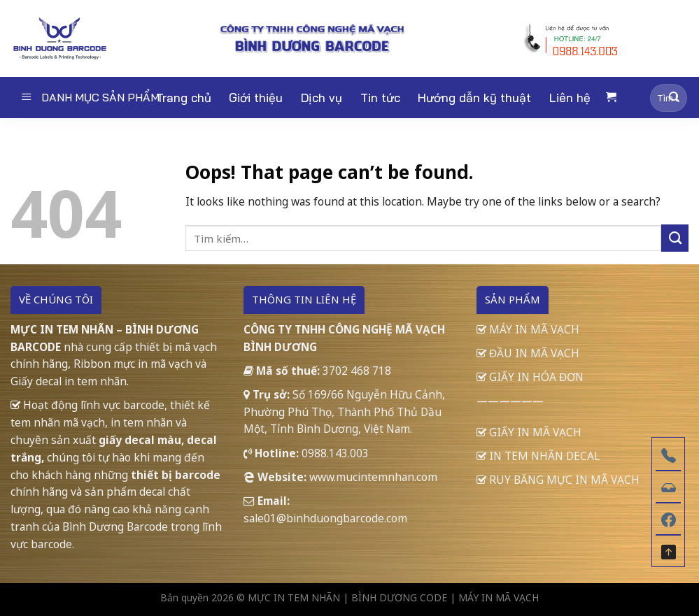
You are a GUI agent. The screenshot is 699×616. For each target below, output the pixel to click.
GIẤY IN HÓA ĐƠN (530, 377)
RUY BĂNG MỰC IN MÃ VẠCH (558, 480)
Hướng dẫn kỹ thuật (474, 98)
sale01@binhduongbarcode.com (325, 518)
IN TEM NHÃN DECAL (538, 456)
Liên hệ (570, 98)
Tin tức (380, 98)
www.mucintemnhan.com (373, 477)
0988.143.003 (335, 453)
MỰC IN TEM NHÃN (294, 597)
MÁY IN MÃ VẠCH (528, 329)
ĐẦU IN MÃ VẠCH (528, 353)
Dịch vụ (322, 98)
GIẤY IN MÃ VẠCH (529, 432)
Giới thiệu (256, 98)
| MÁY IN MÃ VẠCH (494, 597)
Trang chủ (184, 98)
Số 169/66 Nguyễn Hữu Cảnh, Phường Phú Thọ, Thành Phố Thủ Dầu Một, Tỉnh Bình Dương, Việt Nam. (344, 412)
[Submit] (674, 98)
